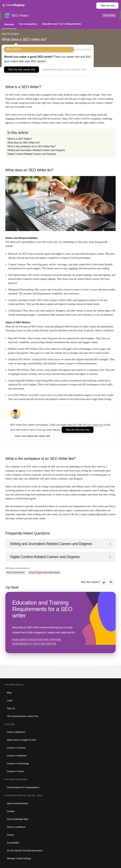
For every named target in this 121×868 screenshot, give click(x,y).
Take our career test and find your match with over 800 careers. (47, 59)
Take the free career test (22, 70)
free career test (95, 425)
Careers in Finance (16, 748)
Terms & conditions (16, 827)
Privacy (11, 835)
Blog (9, 693)
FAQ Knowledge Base (18, 819)
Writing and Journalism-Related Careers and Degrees (36, 150)
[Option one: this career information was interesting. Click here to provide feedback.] (104, 582)
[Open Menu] (49, 6)
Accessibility (13, 843)
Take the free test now (78, 430)
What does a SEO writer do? (24, 39)
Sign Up (11, 708)
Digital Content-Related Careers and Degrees (32, 154)
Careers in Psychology (18, 763)
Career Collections (16, 732)
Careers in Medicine (17, 756)
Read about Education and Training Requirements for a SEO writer (37, 642)
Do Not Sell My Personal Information (25, 851)
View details (109, 15)
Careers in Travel (15, 771)
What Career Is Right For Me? (22, 740)
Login (10, 700)
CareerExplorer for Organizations (23, 787)
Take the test (107, 6)
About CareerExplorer (18, 803)
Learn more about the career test (64, 70)
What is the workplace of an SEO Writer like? (32, 146)
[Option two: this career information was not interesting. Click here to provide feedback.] (111, 582)
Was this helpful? (91, 582)
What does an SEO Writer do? (24, 143)
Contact (11, 811)
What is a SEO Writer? (20, 139)
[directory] (60, 143)
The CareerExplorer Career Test (23, 716)
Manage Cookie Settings (19, 858)
